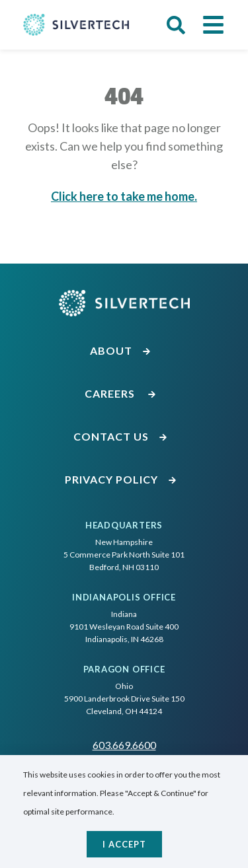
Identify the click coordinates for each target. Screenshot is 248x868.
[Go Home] (76, 24)
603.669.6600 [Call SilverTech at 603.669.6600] (124, 745)
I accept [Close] (124, 844)
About (121, 350)
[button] (176, 25)
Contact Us (121, 436)
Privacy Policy (121, 479)
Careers (121, 393)
